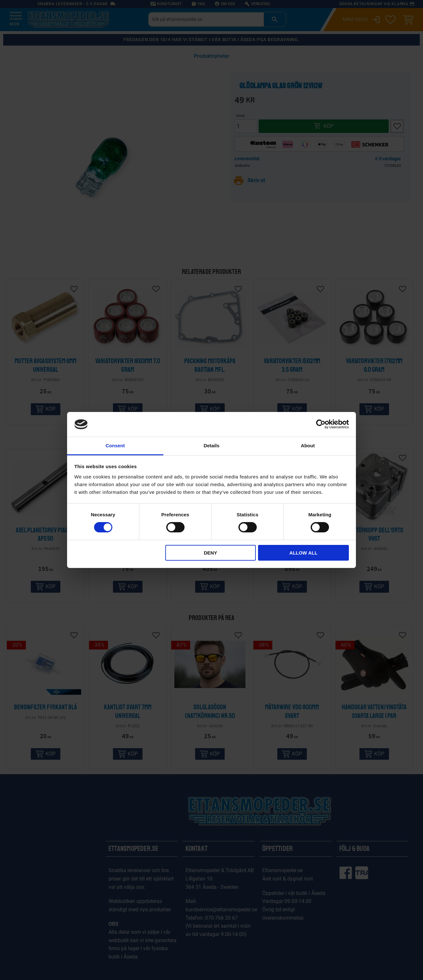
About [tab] (308, 446)
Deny (211, 553)
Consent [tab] (115, 446)
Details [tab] (211, 446)
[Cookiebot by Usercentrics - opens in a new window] (321, 424)
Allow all (304, 553)
